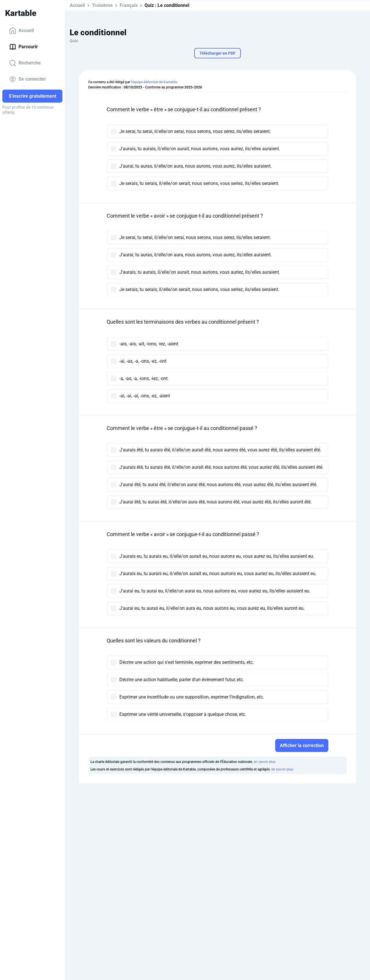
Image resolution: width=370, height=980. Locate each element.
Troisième (102, 5)
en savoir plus (265, 762)
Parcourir (24, 47)
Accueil (22, 31)
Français (129, 5)
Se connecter (28, 79)
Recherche (25, 63)
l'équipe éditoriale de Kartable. (154, 82)
